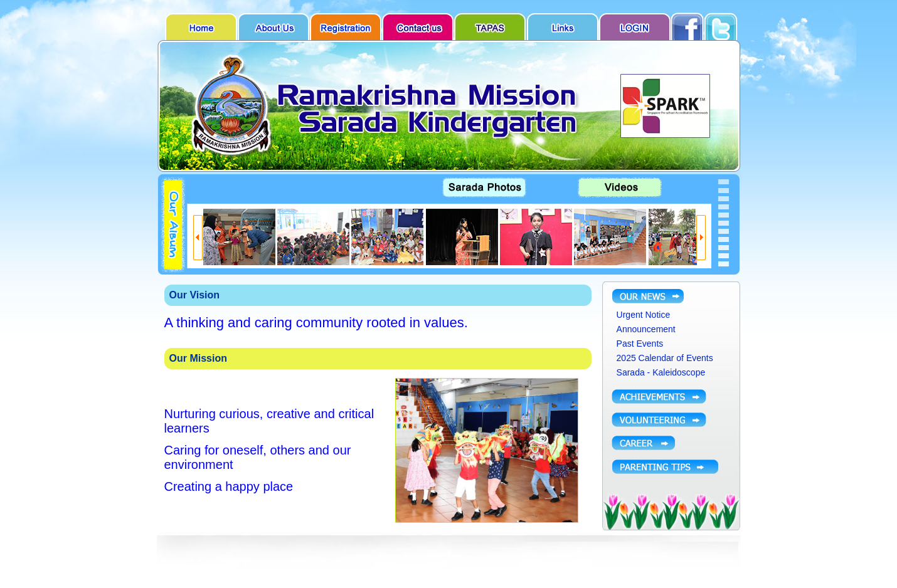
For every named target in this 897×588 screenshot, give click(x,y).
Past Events (640, 344)
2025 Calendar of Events (665, 358)
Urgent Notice (644, 315)
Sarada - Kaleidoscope (661, 372)
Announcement (646, 329)
